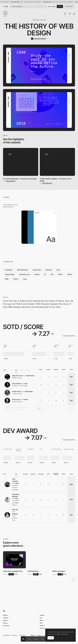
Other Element (11, 181)
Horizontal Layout (24, 274)
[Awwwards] (7, 6)
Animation (49, 270)
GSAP (7, 279)
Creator (29, 639)
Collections (6, 618)
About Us (42, 626)
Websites (5, 615)
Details (42, 639)
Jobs (41, 618)
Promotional (9, 270)
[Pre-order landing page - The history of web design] (21, 162)
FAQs (41, 623)
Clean (58, 270)
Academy (42, 615)
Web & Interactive (23, 270)
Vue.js (25, 279)
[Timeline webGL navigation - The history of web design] (57, 162)
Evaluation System (69, 336)
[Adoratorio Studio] (39, 39)
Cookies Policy (6, 635)
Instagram (39, 635)
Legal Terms (14, 635)
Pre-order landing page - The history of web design (20, 179)
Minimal (37, 274)
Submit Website (69, 6)
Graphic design (10, 274)
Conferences (6, 626)
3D (45, 274)
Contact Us (43, 628)
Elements (5, 620)
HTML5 (60, 274)
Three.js (16, 279)
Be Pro (60, 6)
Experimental (37, 270)
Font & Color (36, 639)
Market (41, 620)
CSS (52, 274)
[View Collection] (14, 560)
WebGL (70, 274)
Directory (5, 623)
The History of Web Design (39, 30)
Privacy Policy (22, 635)
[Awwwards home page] (23, 639)
